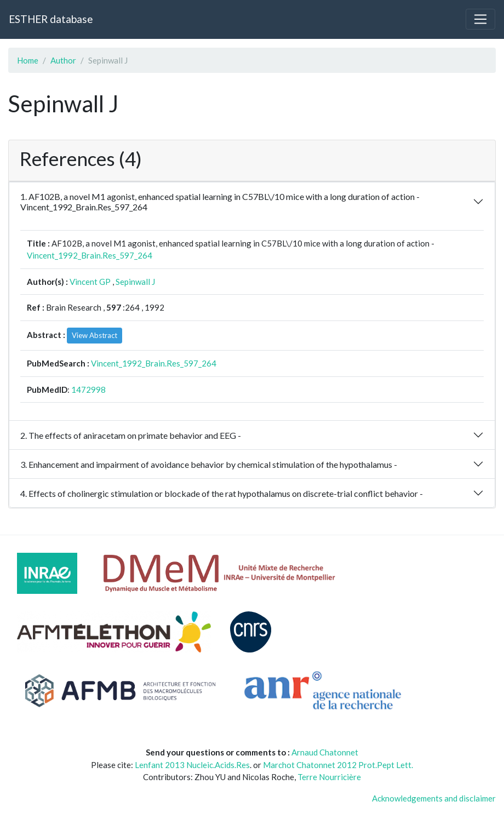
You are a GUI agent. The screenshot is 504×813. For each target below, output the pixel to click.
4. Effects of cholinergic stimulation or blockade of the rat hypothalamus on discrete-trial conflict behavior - (222, 493)
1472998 (88, 390)
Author (63, 60)
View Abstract (94, 335)
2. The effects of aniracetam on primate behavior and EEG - (131, 435)
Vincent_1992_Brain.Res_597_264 (90, 255)
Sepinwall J (135, 282)
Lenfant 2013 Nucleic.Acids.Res (192, 765)
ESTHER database (51, 19)
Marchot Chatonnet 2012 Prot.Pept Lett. (338, 765)
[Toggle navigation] (480, 19)
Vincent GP (90, 282)
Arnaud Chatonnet (325, 752)
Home (28, 60)
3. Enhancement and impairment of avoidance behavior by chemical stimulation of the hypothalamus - (209, 464)
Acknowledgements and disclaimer (434, 798)
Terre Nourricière (329, 777)
